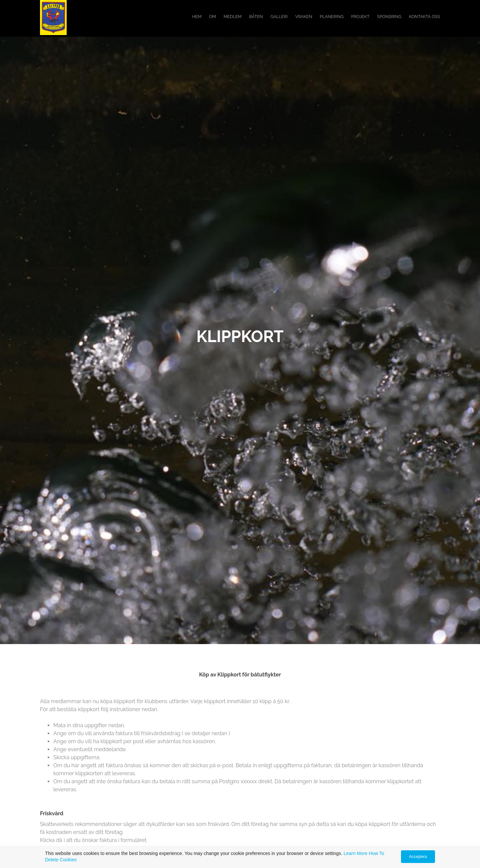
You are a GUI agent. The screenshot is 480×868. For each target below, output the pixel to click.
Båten (256, 17)
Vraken (304, 17)
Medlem (233, 17)
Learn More (356, 853)
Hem (197, 17)
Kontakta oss (424, 17)
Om (212, 17)
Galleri (279, 17)
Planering (331, 17)
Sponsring (389, 17)
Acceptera (418, 857)
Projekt (360, 17)
